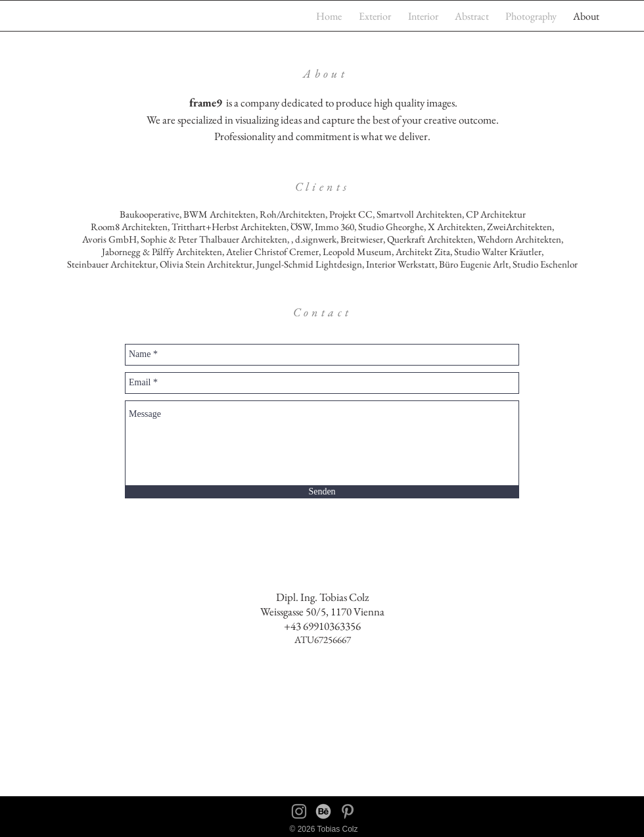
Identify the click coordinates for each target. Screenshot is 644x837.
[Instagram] (299, 811)
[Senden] (322, 492)
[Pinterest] (348, 811)
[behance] (323, 811)
